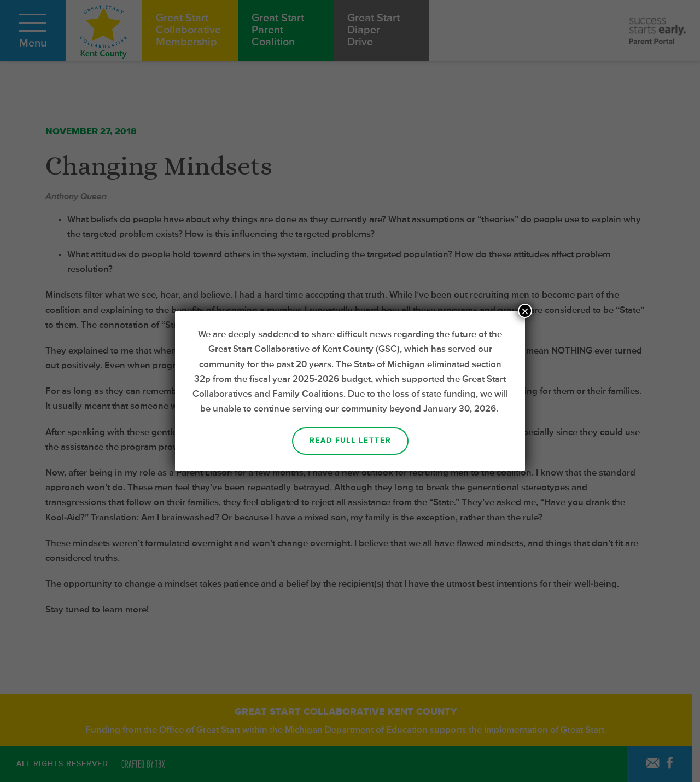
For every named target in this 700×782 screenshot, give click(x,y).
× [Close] (525, 311)
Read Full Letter (350, 441)
